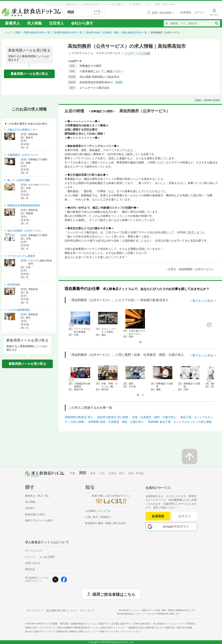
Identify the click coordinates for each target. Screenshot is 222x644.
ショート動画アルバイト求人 (116, 631)
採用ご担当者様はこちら (114, 594)
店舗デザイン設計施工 (118, 624)
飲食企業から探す (35, 514)
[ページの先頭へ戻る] (190, 457)
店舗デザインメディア (51, 631)
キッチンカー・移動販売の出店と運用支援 (138, 628)
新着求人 (13, 23)
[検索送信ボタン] (217, 23)
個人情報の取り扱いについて (62, 610)
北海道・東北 (116, 473)
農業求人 (80, 631)
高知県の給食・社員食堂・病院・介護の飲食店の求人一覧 (116, 33)
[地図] (119, 82)
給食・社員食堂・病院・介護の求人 (154, 417)
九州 (102, 473)
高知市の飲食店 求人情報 (113, 417)
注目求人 (57, 23)
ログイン (185, 516)
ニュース (30, 557)
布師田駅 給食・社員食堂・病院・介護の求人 (116, 422)
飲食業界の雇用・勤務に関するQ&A (106, 523)
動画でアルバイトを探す (39, 520)
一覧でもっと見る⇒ (203, 301)
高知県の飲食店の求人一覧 (68, 33)
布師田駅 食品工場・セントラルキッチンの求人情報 (180, 422)
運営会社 (30, 569)
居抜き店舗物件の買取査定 (84, 628)
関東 (73, 473)
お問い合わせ (33, 563)
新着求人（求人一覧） (38, 496)
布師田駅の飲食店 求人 (79, 417)
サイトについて (34, 551)
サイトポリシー (35, 610)
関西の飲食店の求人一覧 (37, 33)
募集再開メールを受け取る (29, 74)
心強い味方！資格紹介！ (99, 517)
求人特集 (34, 23)
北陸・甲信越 (136, 473)
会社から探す (82, 23)
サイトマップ (87, 610)
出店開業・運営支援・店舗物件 (73, 624)
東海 (93, 473)
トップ (8, 33)
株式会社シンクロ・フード (137, 614)
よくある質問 (47, 557)
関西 (18, 33)
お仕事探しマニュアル (98, 511)
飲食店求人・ (158, 624)
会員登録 (158, 516)
